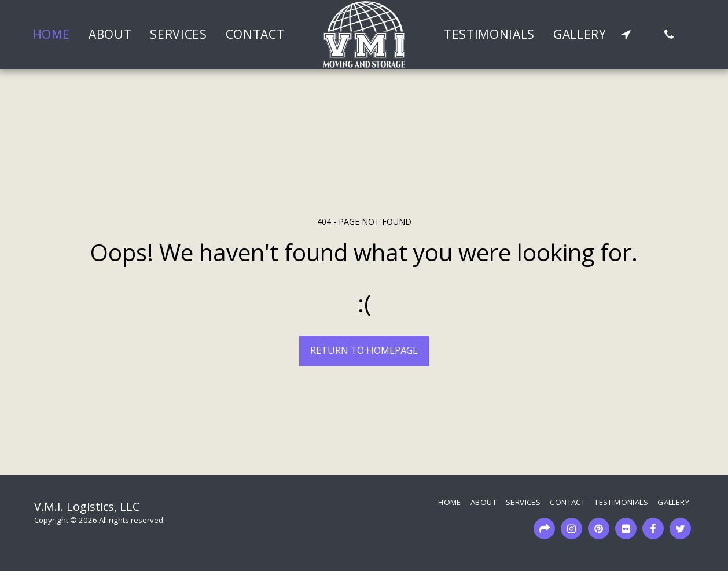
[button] (626, 34)
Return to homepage (364, 350)
